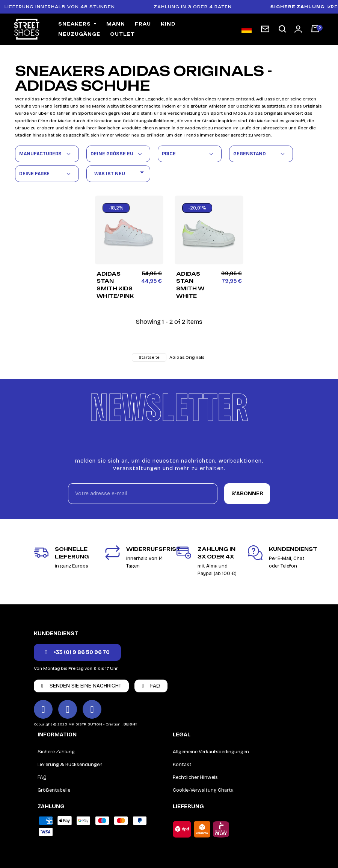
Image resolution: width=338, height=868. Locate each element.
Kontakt (182, 765)
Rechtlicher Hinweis (195, 777)
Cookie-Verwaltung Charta (203, 790)
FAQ (42, 777)
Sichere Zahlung (56, 752)
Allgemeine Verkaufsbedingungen (211, 752)
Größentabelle (54, 790)
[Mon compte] (298, 29)
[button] (282, 29)
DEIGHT (130, 724)
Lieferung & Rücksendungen (70, 765)
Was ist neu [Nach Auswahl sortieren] (120, 173)
